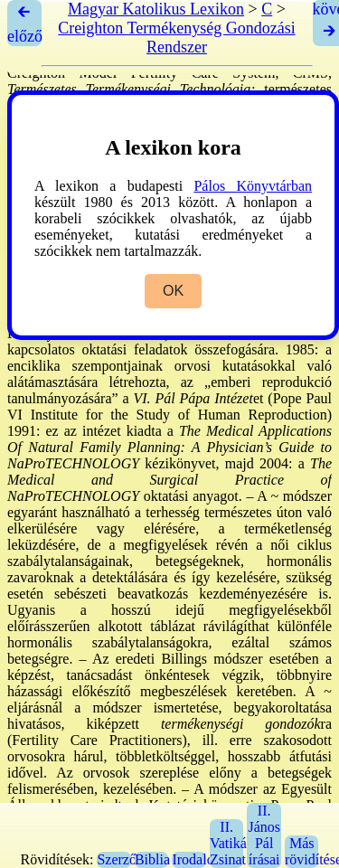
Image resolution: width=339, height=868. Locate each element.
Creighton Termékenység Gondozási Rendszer (176, 38)
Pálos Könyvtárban (253, 186)
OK (173, 291)
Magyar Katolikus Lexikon (156, 9)
